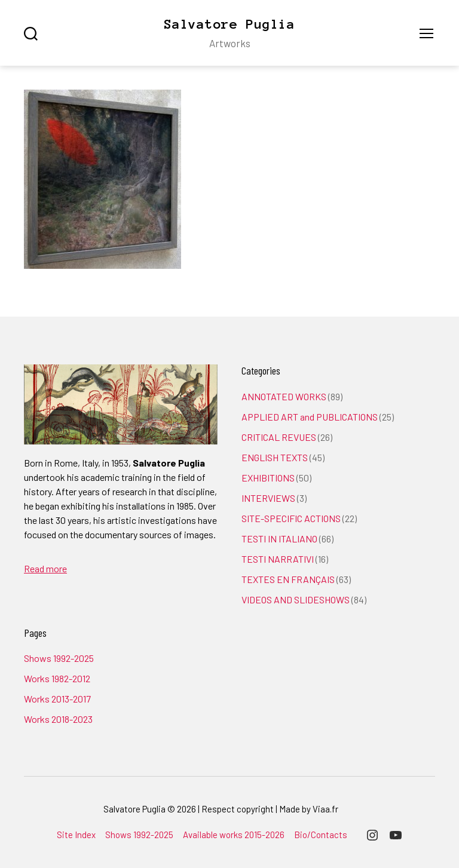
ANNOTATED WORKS (284, 396)
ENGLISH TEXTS (275, 457)
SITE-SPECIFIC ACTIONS (291, 518)
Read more (45, 568)
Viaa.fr (325, 809)
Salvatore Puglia (229, 24)
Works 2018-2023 (58, 719)
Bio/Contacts (321, 835)
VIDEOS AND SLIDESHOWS (296, 599)
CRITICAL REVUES (279, 437)
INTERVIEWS (268, 498)
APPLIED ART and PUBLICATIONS (310, 417)
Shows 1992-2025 (59, 658)
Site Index (76, 835)
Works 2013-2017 (57, 699)
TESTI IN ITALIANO (279, 539)
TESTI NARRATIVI (278, 559)
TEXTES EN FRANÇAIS (288, 579)
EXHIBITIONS (268, 478)
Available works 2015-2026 (234, 835)
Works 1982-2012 (57, 678)
